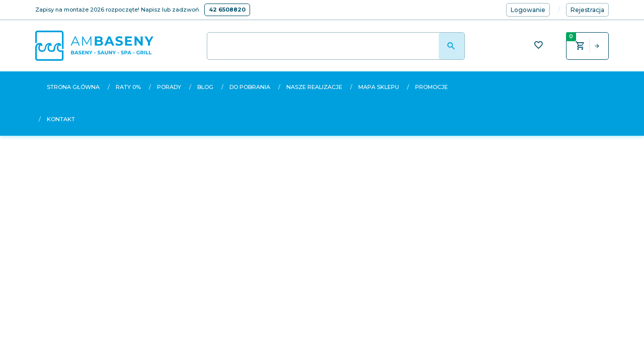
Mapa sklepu (379, 87)
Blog (205, 87)
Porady (169, 87)
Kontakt (61, 119)
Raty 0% (128, 87)
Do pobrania (250, 87)
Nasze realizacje (314, 87)
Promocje (431, 87)
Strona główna (73, 87)
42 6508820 (227, 10)
